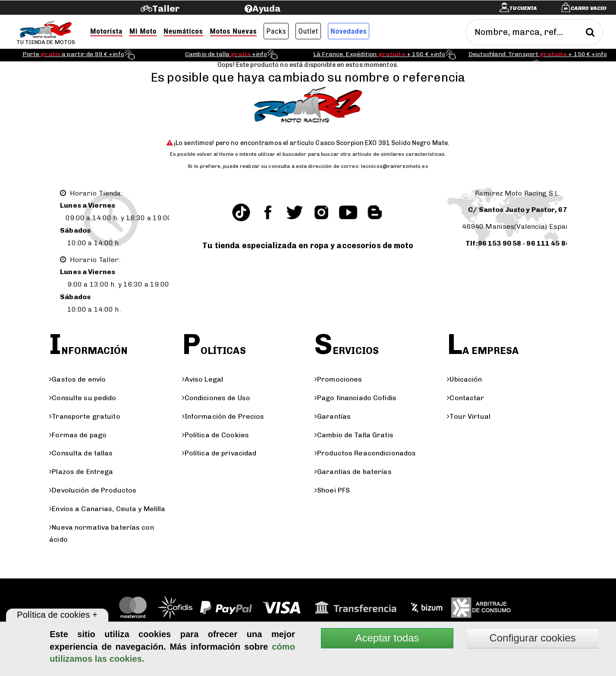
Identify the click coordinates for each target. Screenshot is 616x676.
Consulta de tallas (81, 453)
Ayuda (267, 8)
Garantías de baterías (353, 472)
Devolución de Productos (93, 490)
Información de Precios (223, 416)
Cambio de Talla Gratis (354, 435)
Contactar (465, 398)
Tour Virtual (469, 416)
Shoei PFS (332, 490)
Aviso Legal (203, 379)
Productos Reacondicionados (365, 453)
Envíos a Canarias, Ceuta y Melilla (107, 509)
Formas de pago (78, 435)
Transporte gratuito (85, 416)
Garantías (333, 416)
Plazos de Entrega (81, 472)
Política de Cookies (215, 435)
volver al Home (215, 154)
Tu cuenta (523, 8)
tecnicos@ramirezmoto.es (395, 166)
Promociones (338, 379)
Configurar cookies (532, 638)
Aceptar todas (387, 638)
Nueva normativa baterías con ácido (102, 534)
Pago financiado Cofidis (355, 398)
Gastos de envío (77, 379)
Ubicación (464, 379)
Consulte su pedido (83, 398)
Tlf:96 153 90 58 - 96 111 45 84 (518, 243)
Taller (166, 8)
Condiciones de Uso (216, 398)
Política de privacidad (219, 453)
